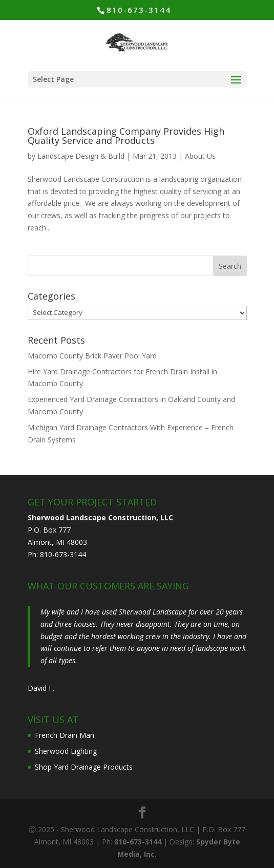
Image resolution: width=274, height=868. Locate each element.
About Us (200, 156)
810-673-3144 (139, 10)
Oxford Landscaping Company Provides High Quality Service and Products (126, 136)
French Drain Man (65, 735)
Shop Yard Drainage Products (84, 767)
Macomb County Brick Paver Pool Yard (92, 356)
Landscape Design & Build (81, 156)
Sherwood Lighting (66, 751)
